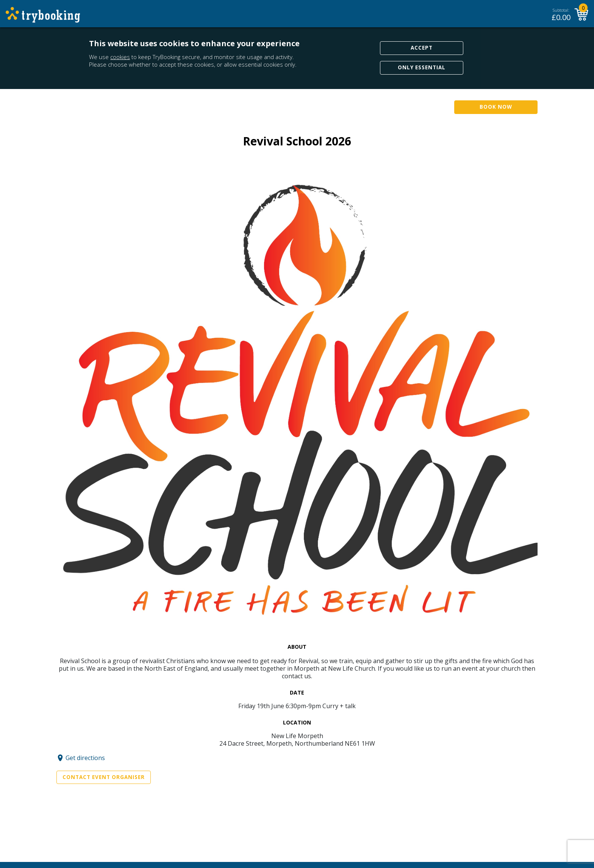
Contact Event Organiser (104, 777)
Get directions (85, 758)
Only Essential (422, 67)
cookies (120, 57)
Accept (422, 48)
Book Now (496, 107)
